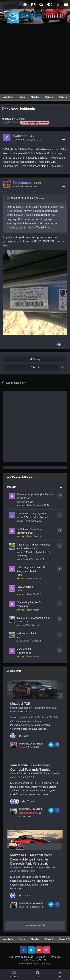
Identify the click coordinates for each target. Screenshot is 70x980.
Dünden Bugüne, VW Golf (30, 602)
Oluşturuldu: (27, 140)
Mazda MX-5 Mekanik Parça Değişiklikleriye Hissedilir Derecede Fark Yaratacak (31, 859)
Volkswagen (22, 606)
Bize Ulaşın (55, 957)
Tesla (19, 575)
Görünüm (41, 957)
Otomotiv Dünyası (25, 502)
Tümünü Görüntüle (35, 925)
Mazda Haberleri (25, 708)
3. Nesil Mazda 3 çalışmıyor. (31, 514)
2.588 (38, 183)
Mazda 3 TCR (20, 704)
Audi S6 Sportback (26, 633)
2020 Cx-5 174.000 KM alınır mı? (34, 618)
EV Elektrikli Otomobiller (29, 529)
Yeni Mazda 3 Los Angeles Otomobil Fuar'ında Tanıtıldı (31, 767)
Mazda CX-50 (24, 649)
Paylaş (35, 359)
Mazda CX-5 (22, 622)
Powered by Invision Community (35, 964)
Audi (19, 637)
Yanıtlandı (25, 186)
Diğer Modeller (24, 653)
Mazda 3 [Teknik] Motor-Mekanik (33, 517)
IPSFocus (28, 957)
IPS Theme (15, 957)
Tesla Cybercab (25, 587)
